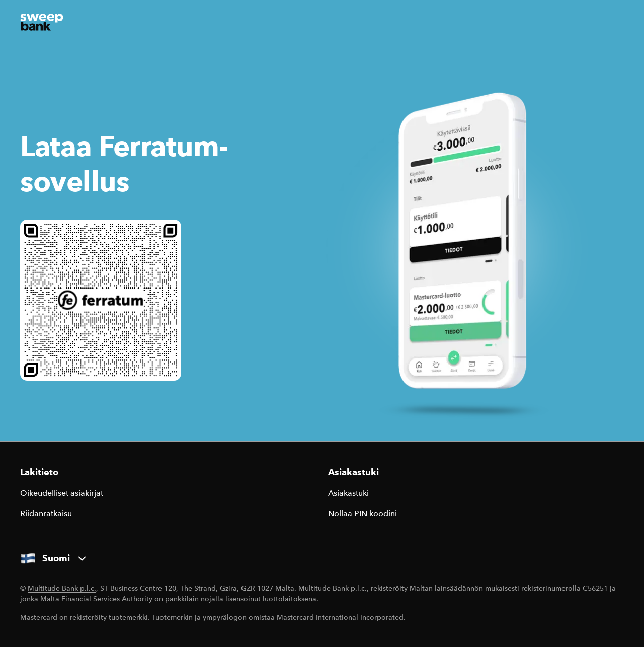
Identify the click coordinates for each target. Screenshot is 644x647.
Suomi (54, 559)
